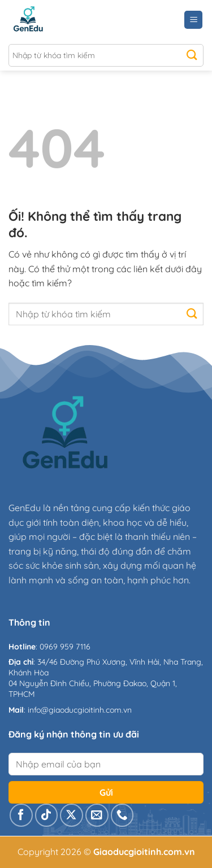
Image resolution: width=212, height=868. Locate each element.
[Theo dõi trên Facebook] (21, 815)
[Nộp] (192, 55)
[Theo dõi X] (72, 815)
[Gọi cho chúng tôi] (122, 815)
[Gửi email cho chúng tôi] (97, 815)
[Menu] (193, 20)
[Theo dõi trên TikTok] (47, 815)
